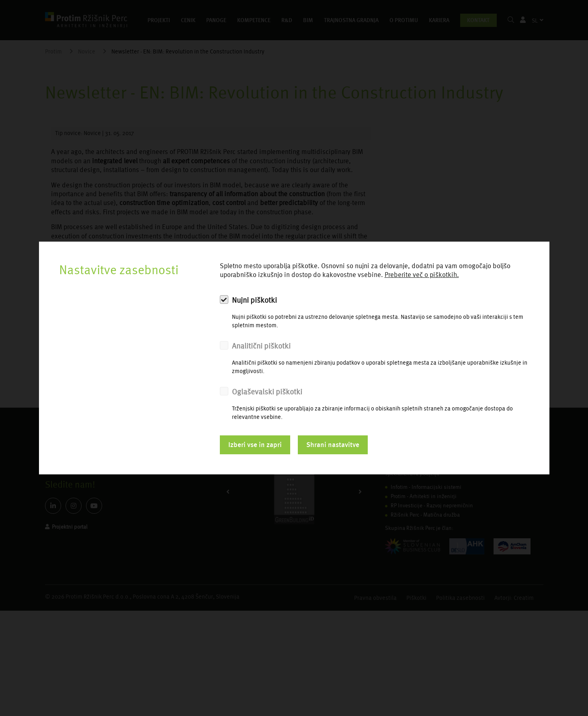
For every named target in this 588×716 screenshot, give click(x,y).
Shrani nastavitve (333, 445)
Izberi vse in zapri (255, 445)
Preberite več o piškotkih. (422, 275)
